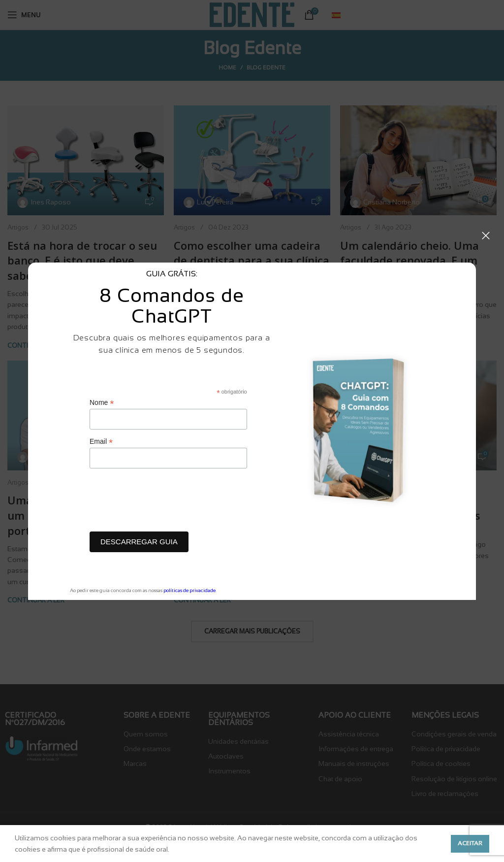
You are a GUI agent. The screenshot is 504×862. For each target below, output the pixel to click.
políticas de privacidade (189, 590)
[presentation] (164, 502)
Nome (102, 403)
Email (101, 442)
